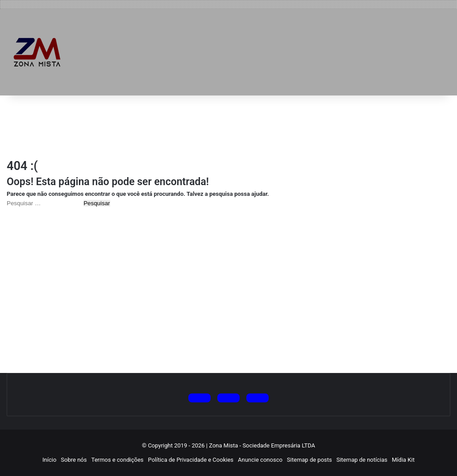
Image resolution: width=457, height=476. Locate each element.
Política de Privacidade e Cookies (191, 460)
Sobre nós (74, 460)
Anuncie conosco (260, 460)
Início (49, 460)
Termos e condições (118, 460)
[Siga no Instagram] (228, 398)
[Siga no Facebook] (258, 398)
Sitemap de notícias (362, 460)
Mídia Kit (403, 460)
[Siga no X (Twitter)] (199, 398)
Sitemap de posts (310, 460)
